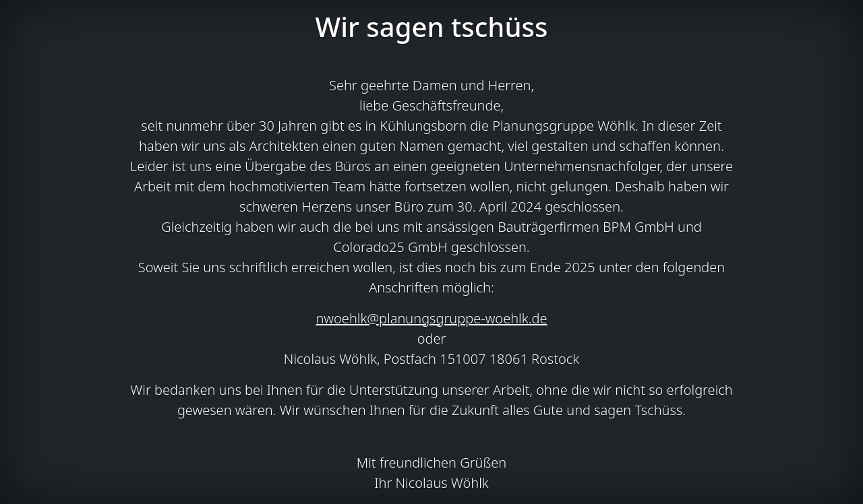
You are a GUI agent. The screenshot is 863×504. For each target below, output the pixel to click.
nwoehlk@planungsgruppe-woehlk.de (431, 318)
